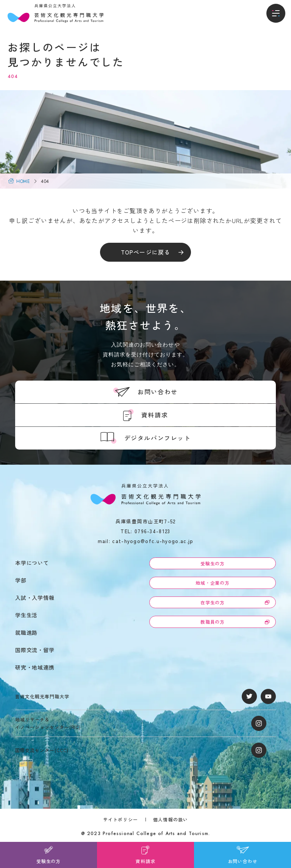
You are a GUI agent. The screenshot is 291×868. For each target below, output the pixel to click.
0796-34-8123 (153, 531)
